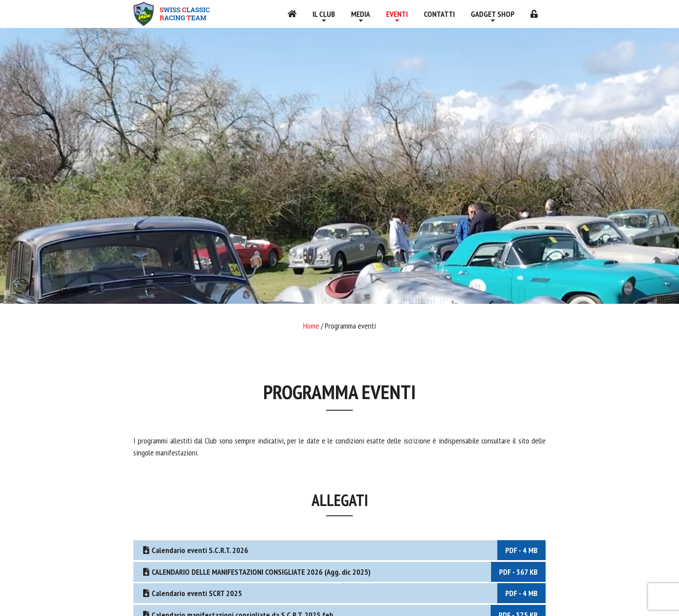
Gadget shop (493, 14)
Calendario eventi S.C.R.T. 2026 (343, 550)
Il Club (324, 14)
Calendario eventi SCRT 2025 (343, 593)
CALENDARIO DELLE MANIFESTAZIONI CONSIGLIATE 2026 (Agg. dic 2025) (343, 572)
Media (361, 14)
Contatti (439, 14)
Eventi (397, 14)
